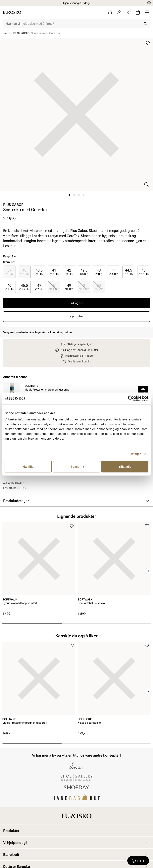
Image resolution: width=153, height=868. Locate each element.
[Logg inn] (119, 12)
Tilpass (77, 466)
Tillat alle (125, 466)
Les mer (9, 246)
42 (69, 272)
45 (144, 272)
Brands (6, 33)
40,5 (39, 272)
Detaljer (135, 454)
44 (114, 272)
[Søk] (145, 24)
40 (24, 272)
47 (39, 287)
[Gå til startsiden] (12, 12)
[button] (143, 391)
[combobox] (73, 24)
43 (99, 272)
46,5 (24, 287)
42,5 (84, 272)
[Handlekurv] (138, 12)
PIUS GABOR (21, 33)
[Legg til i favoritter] (148, 43)
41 (54, 272)
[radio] (9, 272)
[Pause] (149, 3)
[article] (39, 567)
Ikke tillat (28, 466)
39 (9, 272)
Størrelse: (9, 262)
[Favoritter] (129, 12)
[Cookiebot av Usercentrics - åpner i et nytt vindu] (131, 399)
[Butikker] (110, 12)
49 (69, 287)
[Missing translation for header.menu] (147, 12)
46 (9, 287)
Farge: (11, 256)
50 (99, 287)
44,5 (129, 272)
